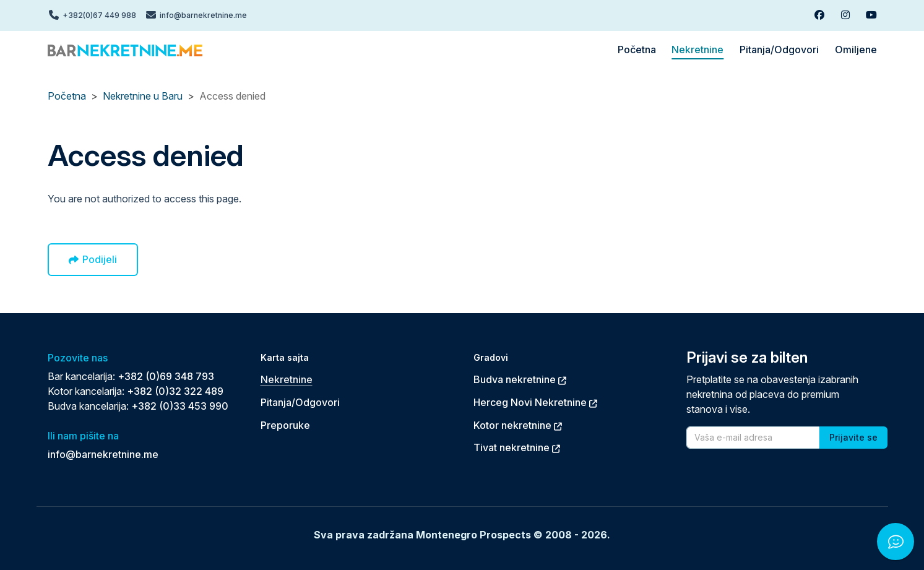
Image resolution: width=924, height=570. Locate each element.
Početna (67, 96)
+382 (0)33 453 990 (180, 406)
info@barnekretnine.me (103, 454)
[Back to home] (125, 50)
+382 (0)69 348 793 (166, 376)
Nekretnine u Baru (143, 96)
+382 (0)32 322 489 (175, 391)
